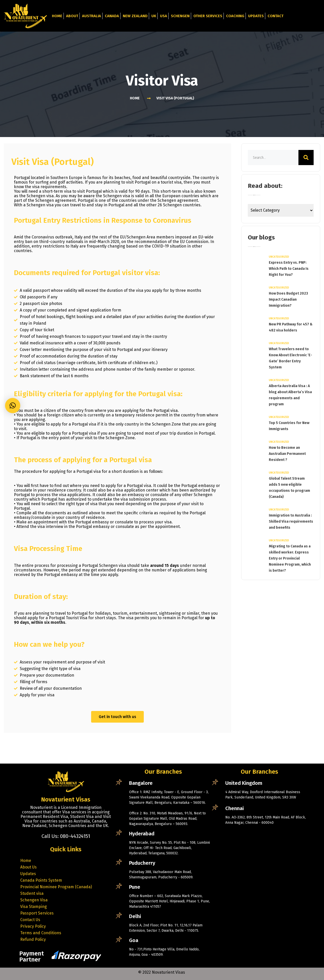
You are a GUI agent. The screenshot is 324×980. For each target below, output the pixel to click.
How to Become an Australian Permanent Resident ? (287, 454)
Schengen (180, 16)
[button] (13, 406)
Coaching (235, 16)
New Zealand (135, 16)
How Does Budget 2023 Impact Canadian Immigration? (288, 299)
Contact (276, 16)
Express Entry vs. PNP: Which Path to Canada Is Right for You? (289, 269)
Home (57, 16)
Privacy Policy (33, 926)
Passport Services (37, 913)
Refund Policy (33, 939)
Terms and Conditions (41, 933)
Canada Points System (41, 880)
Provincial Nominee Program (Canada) (56, 887)
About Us (28, 867)
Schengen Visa (34, 900)
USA (164, 16)
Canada (112, 16)
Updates (256, 16)
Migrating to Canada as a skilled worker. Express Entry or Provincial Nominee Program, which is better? (290, 558)
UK (154, 16)
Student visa (32, 893)
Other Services (208, 16)
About (72, 16)
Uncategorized (279, 257)
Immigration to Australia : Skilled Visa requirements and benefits (291, 521)
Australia (92, 16)
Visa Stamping (34, 907)
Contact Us (30, 920)
